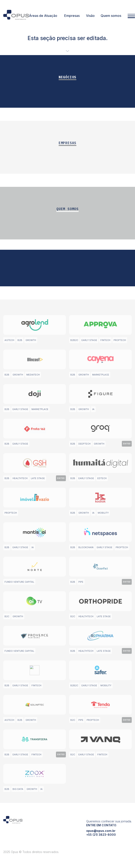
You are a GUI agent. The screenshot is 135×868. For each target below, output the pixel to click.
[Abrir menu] (131, 16)
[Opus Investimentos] (16, 16)
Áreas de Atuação (43, 16)
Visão (90, 16)
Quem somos (111, 16)
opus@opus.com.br (101, 838)
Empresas (72, 16)
